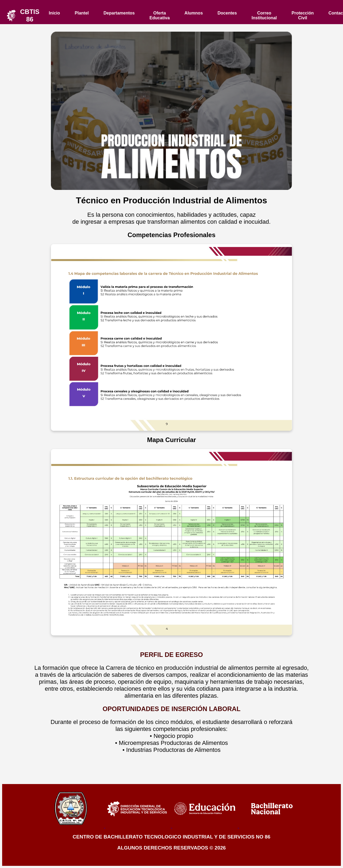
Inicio (54, 13)
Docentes (227, 13)
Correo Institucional (264, 15)
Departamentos (119, 13)
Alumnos (193, 13)
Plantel (82, 13)
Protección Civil (303, 15)
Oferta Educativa (160, 15)
